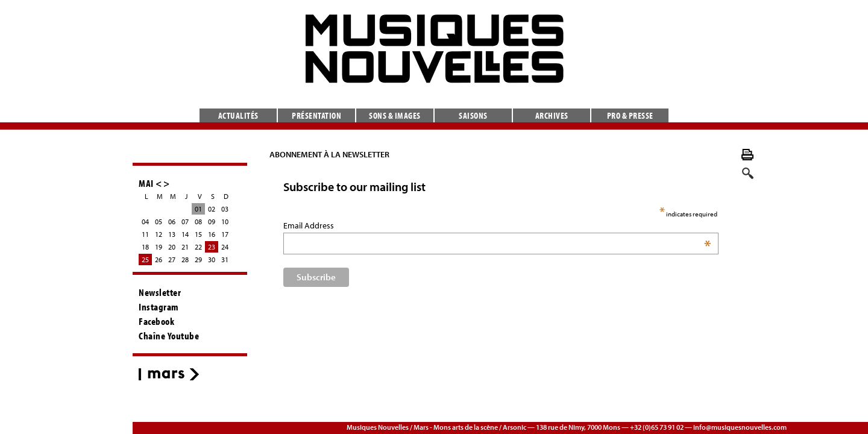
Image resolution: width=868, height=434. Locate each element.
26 (159, 259)
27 (172, 259)
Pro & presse (630, 115)
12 (159, 234)
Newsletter (160, 292)
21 (185, 247)
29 (198, 259)
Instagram (159, 307)
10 (225, 222)
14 (185, 234)
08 (198, 222)
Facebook (156, 321)
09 (212, 222)
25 (145, 259)
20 (172, 247)
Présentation (316, 115)
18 (145, 247)
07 (185, 222)
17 (225, 234)
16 (212, 234)
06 (172, 222)
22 (198, 247)
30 (212, 259)
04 (145, 222)
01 (198, 209)
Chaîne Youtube (169, 336)
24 (225, 247)
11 (145, 234)
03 (225, 209)
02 (212, 209)
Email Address (329, 225)
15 (198, 234)
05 (159, 222)
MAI (146, 183)
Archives (552, 115)
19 (159, 247)
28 (185, 259)
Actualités (238, 115)
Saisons (473, 115)
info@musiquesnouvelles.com (740, 427)
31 (225, 259)
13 (172, 234)
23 (212, 247)
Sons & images (395, 115)
